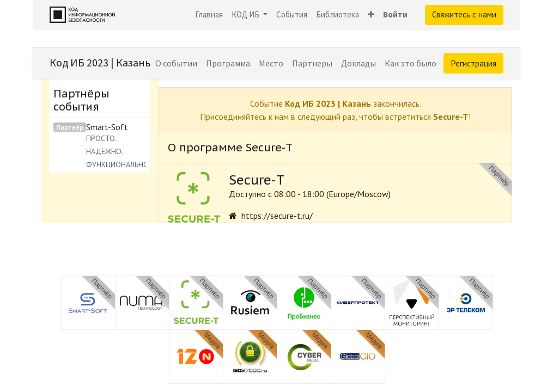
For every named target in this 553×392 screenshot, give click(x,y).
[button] (371, 15)
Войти (395, 14)
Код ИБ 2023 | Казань (100, 62)
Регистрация (473, 63)
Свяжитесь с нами (464, 14)
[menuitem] (209, 15)
